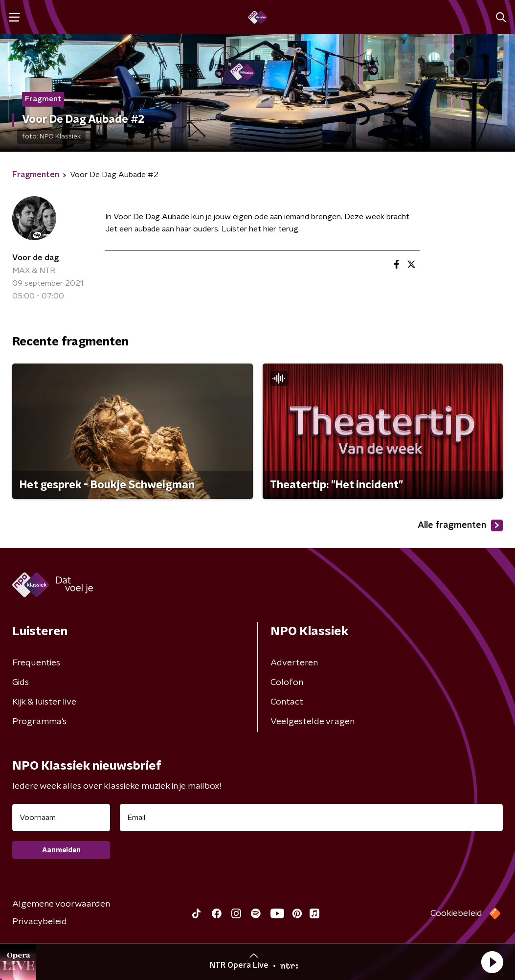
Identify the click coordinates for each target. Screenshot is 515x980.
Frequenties (36, 663)
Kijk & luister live (44, 702)
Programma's (39, 722)
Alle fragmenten (460, 525)
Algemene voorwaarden (61, 904)
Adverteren (294, 663)
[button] (492, 962)
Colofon (287, 683)
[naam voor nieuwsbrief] (61, 818)
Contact (287, 702)
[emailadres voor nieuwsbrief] (311, 818)
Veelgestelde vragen (313, 722)
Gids (21, 683)
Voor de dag (35, 258)
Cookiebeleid (456, 913)
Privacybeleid (40, 922)
